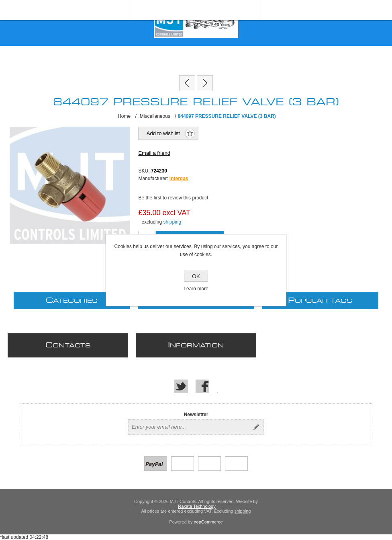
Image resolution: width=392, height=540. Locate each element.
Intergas (179, 179)
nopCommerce (208, 522)
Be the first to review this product (173, 198)
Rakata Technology (197, 506)
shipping (172, 222)
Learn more (196, 289)
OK (196, 276)
